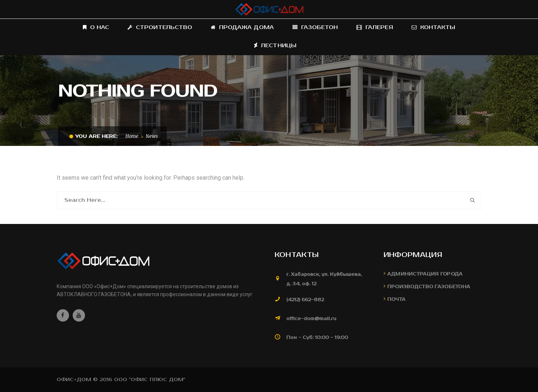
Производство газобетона (429, 287)
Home (132, 136)
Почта (396, 300)
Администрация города (425, 274)
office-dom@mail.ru (311, 319)
